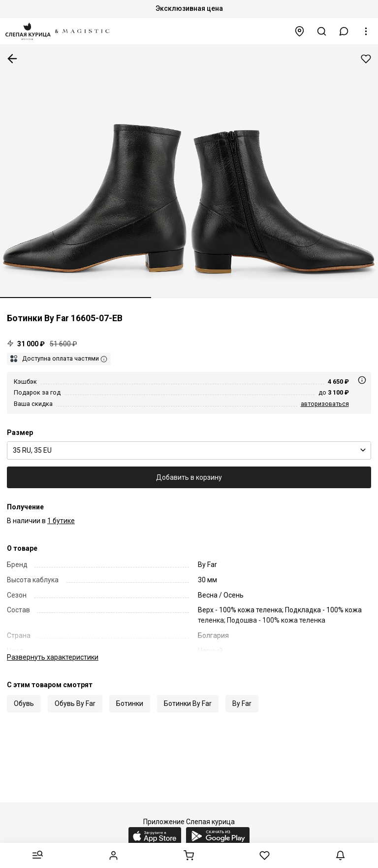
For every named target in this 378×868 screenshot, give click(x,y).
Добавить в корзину (189, 477)
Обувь (24, 703)
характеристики (53, 657)
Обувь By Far (75, 703)
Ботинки (130, 703)
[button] (344, 31)
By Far (242, 703)
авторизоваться (325, 404)
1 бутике (61, 521)
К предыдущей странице (12, 59)
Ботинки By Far (188, 703)
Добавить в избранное (366, 59)
